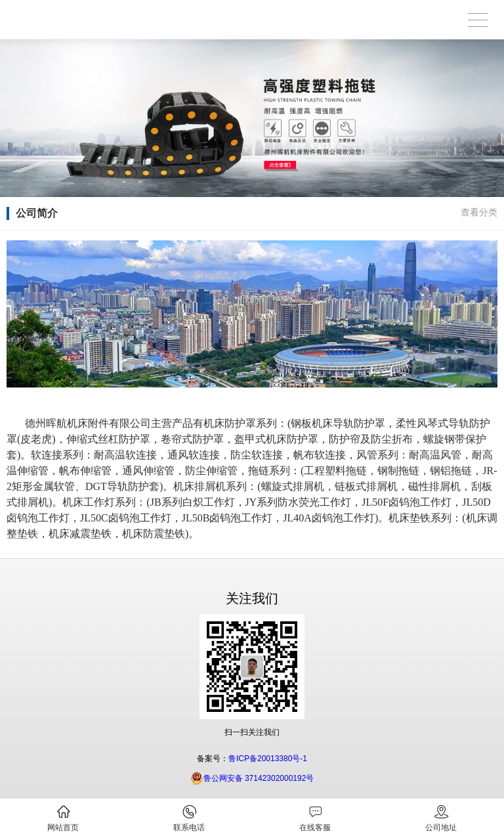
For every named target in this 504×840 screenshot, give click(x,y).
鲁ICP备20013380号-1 (268, 759)
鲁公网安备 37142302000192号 (252, 778)
